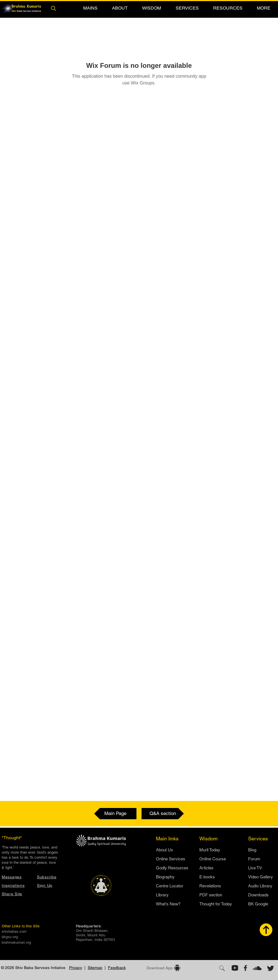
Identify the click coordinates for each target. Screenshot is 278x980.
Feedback (117, 968)
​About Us (165, 850)
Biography (165, 877)
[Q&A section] (163, 814)
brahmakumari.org (16, 942)
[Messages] (16, 877)
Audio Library (260, 886)
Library (162, 895)
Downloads (258, 895)
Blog (252, 850)
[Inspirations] (16, 885)
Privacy (76, 968)
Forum (254, 859)
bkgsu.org (10, 937)
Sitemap (95, 968)
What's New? (168, 904)
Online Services (171, 859)
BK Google (258, 904)
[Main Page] (115, 814)
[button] (90, 8)
